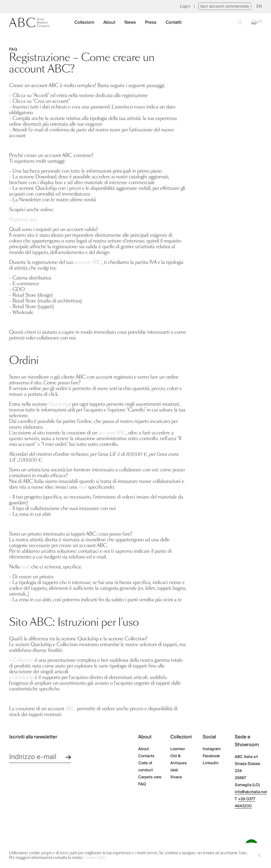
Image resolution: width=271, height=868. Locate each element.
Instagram (212, 749)
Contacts (146, 756)
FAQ (142, 784)
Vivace (176, 777)
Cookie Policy (95, 858)
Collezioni (84, 23)
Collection (23, 660)
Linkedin (211, 763)
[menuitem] (259, 7)
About (109, 23)
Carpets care (150, 777)
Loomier (178, 749)
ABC (71, 709)
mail (83, 487)
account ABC (88, 263)
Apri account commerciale (225, 7)
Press (151, 23)
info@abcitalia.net (251, 792)
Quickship (59, 404)
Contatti (174, 23)
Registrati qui (22, 220)
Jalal (174, 770)
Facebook (211, 756)
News (130, 23)
